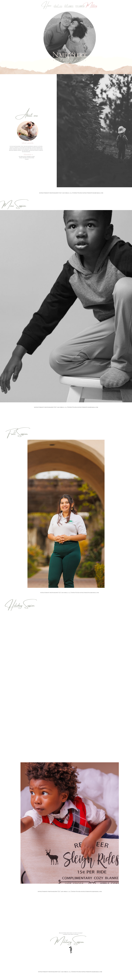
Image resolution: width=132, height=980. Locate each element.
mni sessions (80, 5)
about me (58, 5)
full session (69, 5)
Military (91, 5)
